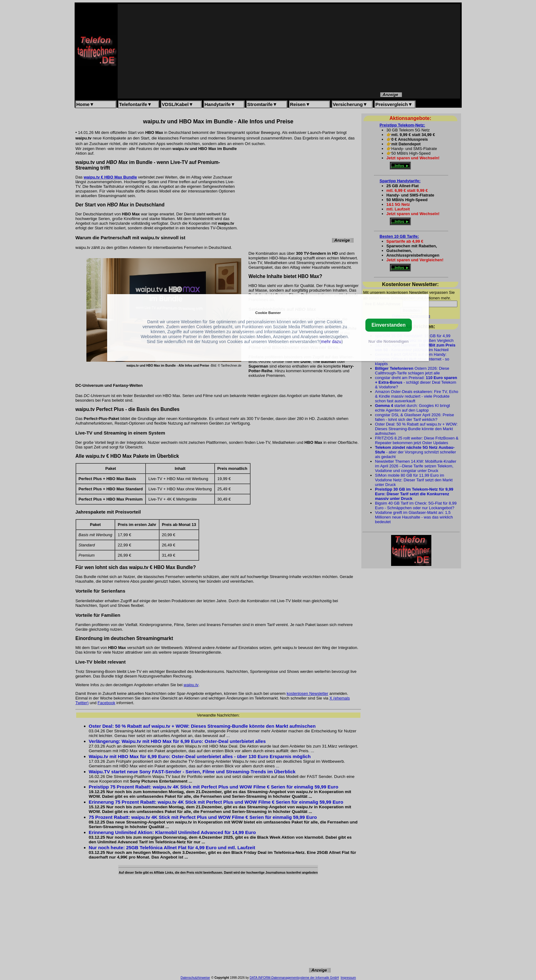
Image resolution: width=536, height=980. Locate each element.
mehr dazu (331, 342)
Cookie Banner (268, 313)
